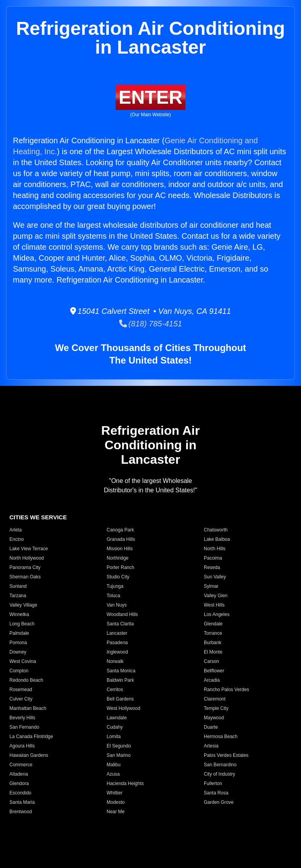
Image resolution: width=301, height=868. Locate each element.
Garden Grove (219, 802)
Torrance (213, 633)
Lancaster (117, 633)
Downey (18, 652)
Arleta (15, 530)
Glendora (19, 783)
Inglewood (117, 652)
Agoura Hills (22, 746)
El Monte (213, 652)
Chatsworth (216, 530)
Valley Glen (216, 596)
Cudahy (115, 727)
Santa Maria (22, 802)
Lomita (114, 737)
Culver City (21, 699)
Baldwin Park (120, 680)
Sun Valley (215, 577)
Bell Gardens (120, 699)
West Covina (23, 661)
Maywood (214, 718)
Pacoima (213, 558)
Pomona (18, 643)
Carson (211, 661)
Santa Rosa (216, 793)
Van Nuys (117, 605)
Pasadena (117, 643)
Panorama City (25, 567)
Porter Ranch (121, 567)
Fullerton (213, 783)
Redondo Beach (26, 680)
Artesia (211, 746)
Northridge (118, 558)
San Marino (119, 755)
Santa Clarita (120, 624)
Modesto (116, 802)
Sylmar (211, 586)
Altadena (19, 774)
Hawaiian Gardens (29, 755)
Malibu (113, 765)
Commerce (21, 765)
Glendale (213, 624)
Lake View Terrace (29, 549)
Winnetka (19, 614)
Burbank (213, 643)
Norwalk (115, 661)
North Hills (215, 549)
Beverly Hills (22, 718)
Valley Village (23, 605)
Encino (17, 539)
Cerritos (115, 690)
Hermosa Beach (221, 737)
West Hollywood (123, 708)
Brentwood (21, 812)
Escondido (20, 793)
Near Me (116, 812)
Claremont (215, 699)
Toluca (113, 596)
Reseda (212, 567)
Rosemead (21, 690)
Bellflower (214, 671)
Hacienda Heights (125, 783)
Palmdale (19, 633)
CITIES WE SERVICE (38, 517)
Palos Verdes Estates (226, 755)
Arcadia (212, 680)
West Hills (214, 605)
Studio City (118, 577)
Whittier (115, 793)
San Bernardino (220, 765)
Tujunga (115, 586)
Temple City (216, 708)
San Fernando (24, 727)
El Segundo (119, 746)
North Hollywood (27, 558)
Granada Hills (121, 539)
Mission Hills (120, 549)
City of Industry (219, 774)
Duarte (211, 727)
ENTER (151, 97)
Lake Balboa (217, 539)
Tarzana (18, 596)
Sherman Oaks (25, 577)
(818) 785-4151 (151, 324)
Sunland (18, 586)
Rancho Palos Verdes (226, 690)
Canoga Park (120, 530)
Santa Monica (121, 671)
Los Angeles (217, 614)
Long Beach (22, 624)
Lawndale (117, 718)
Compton (19, 671)
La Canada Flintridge (31, 737)
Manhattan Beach (28, 708)
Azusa (113, 774)
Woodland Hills (122, 614)
